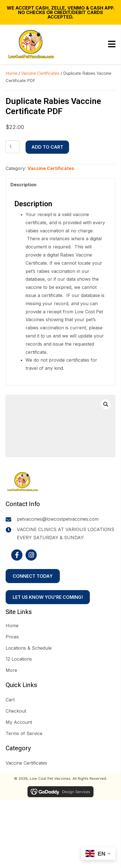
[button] (106, 404)
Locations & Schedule (29, 648)
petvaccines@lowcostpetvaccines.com (58, 519)
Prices (12, 637)
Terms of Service (24, 733)
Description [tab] (23, 185)
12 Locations (19, 659)
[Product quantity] (13, 147)
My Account (19, 722)
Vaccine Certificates (40, 73)
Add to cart (47, 147)
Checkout (16, 711)
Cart (10, 700)
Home (12, 73)
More (11, 670)
